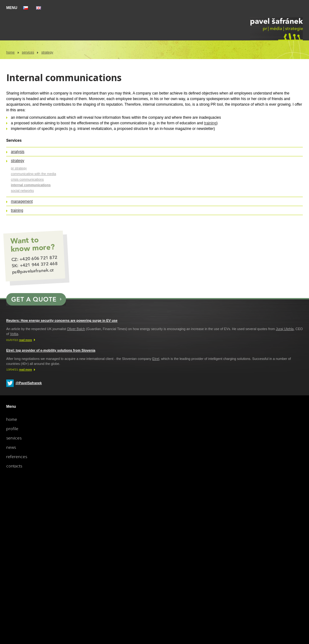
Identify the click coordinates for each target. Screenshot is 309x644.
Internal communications (31, 185)
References (17, 457)
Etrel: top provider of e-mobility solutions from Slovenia (51, 350)
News (11, 447)
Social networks (22, 191)
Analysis (18, 152)
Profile (12, 429)
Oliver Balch (76, 329)
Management (22, 201)
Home (10, 52)
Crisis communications (27, 179)
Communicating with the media (33, 174)
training (210, 123)
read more (26, 340)
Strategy (47, 52)
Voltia (14, 334)
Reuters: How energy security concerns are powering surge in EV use (62, 320)
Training (17, 210)
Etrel (156, 359)
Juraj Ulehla (285, 329)
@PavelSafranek (29, 383)
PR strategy (19, 168)
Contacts (14, 466)
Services (28, 52)
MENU (12, 8)
